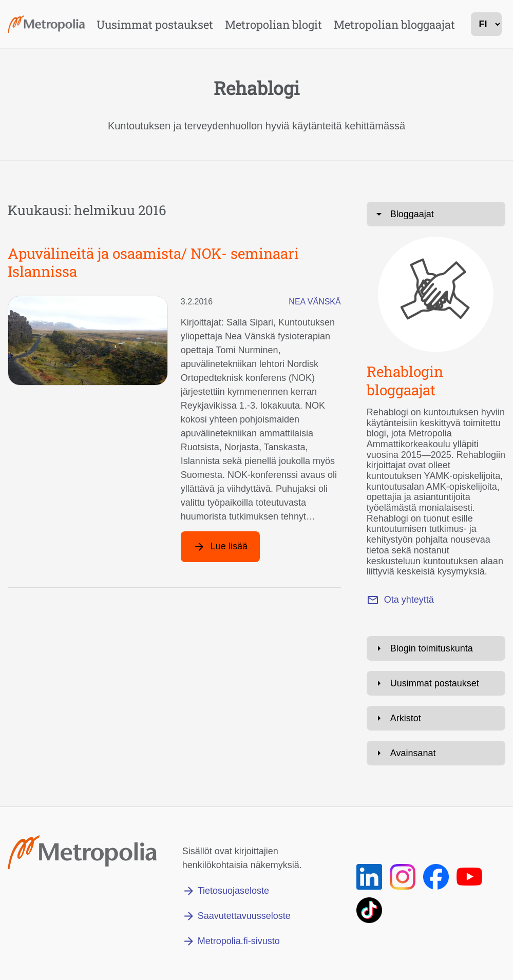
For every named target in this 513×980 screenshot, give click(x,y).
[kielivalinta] (486, 24)
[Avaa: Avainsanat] (436, 753)
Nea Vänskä (315, 302)
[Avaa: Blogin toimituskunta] (436, 648)
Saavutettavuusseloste (244, 916)
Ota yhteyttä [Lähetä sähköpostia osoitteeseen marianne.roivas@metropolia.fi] (409, 600)
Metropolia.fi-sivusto (239, 941)
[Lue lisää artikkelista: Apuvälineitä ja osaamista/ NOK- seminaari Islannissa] (220, 547)
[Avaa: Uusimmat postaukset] (436, 683)
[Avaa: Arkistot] (436, 718)
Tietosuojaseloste (233, 891)
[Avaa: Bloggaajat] (436, 214)
